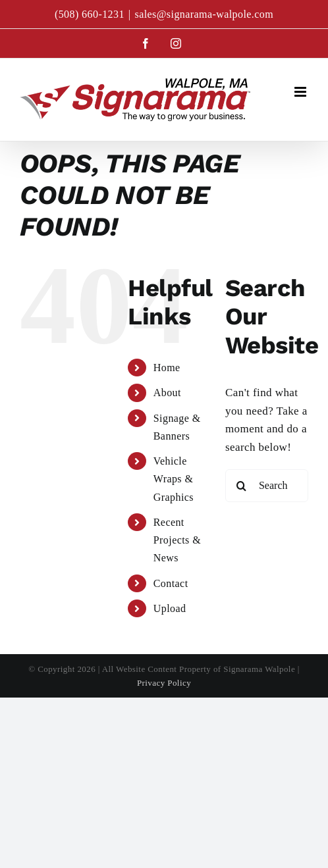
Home (167, 368)
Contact (171, 583)
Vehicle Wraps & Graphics (174, 479)
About (167, 393)
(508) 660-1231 (90, 14)
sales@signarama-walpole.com (204, 14)
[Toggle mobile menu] (301, 92)
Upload (170, 608)
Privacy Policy (164, 683)
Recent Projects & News (177, 540)
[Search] (242, 486)
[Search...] (267, 486)
